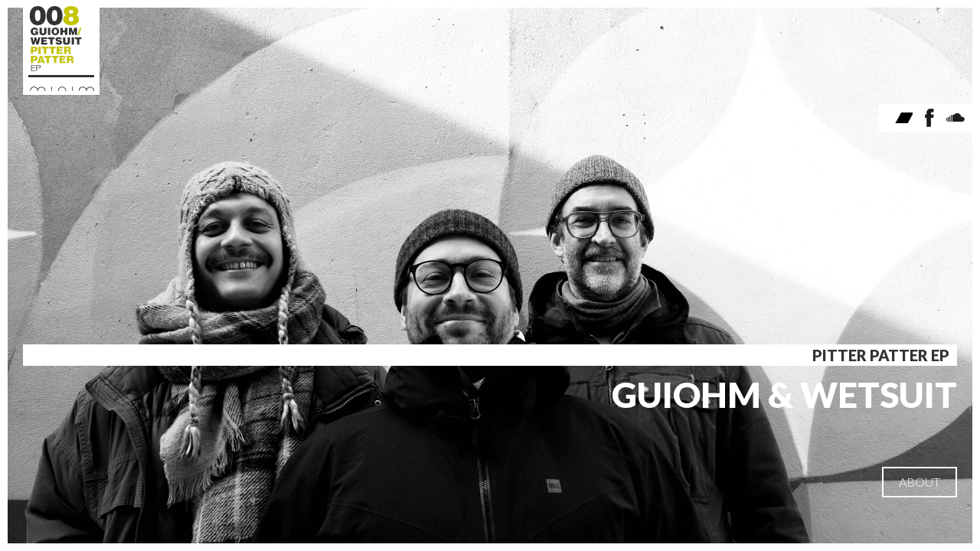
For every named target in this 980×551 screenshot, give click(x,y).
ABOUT (920, 482)
